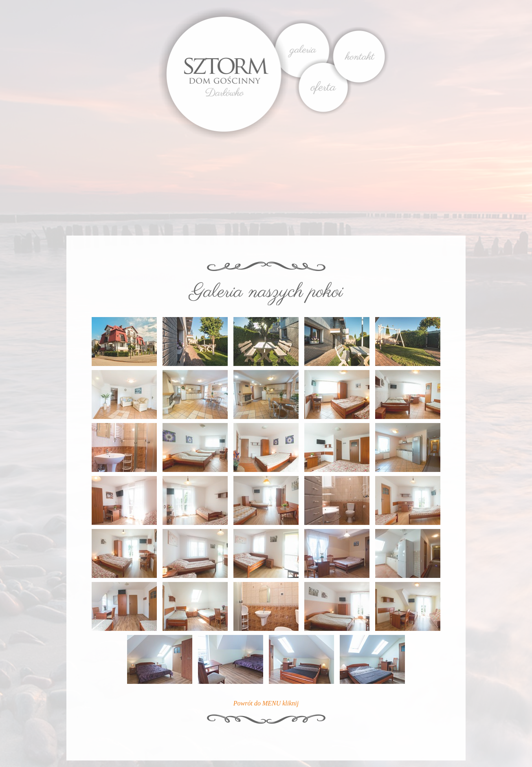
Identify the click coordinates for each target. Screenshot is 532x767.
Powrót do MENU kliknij (266, 703)
